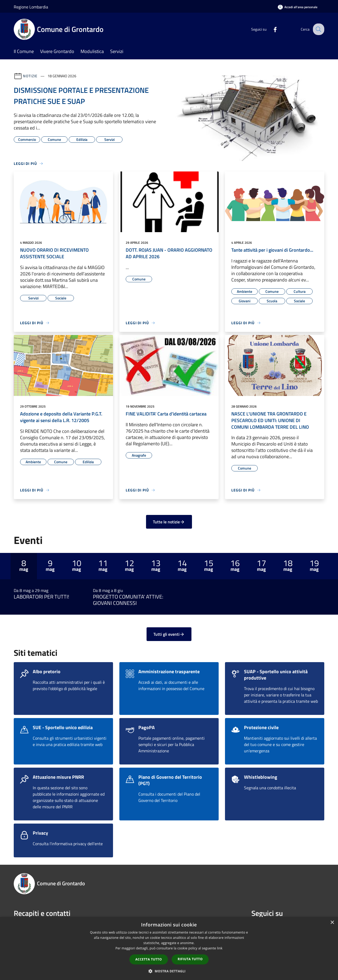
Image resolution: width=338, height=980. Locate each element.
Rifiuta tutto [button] (190, 959)
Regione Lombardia (31, 7)
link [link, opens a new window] (220, 948)
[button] (169, 971)
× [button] (332, 923)
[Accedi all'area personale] (298, 7)
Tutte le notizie (169, 522)
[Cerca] (318, 29)
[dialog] (169, 948)
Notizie (30, 76)
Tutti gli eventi (169, 634)
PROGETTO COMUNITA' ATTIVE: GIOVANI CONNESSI (128, 600)
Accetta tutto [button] (149, 959)
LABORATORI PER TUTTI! (41, 597)
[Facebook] (271, 29)
